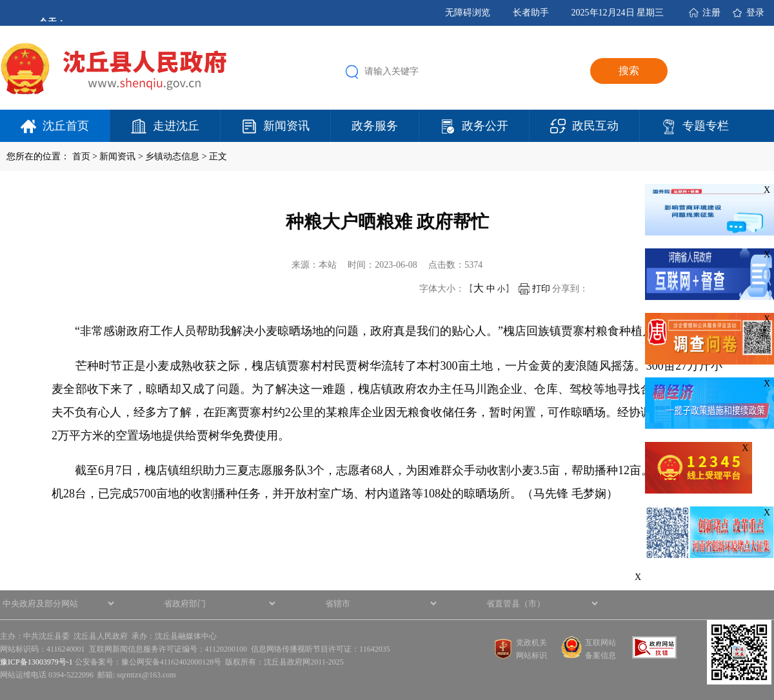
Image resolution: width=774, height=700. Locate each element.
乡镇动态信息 (172, 156)
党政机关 (531, 643)
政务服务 (375, 126)
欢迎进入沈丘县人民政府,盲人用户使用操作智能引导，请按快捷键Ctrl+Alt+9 (0, 0)
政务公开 (485, 126)
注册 (711, 13)
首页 (81, 156)
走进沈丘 (176, 126)
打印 (534, 289)
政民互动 (595, 126)
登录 (755, 13)
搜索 (629, 71)
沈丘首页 (66, 126)
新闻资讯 (286, 126)
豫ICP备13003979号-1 (36, 662)
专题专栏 (706, 126)
